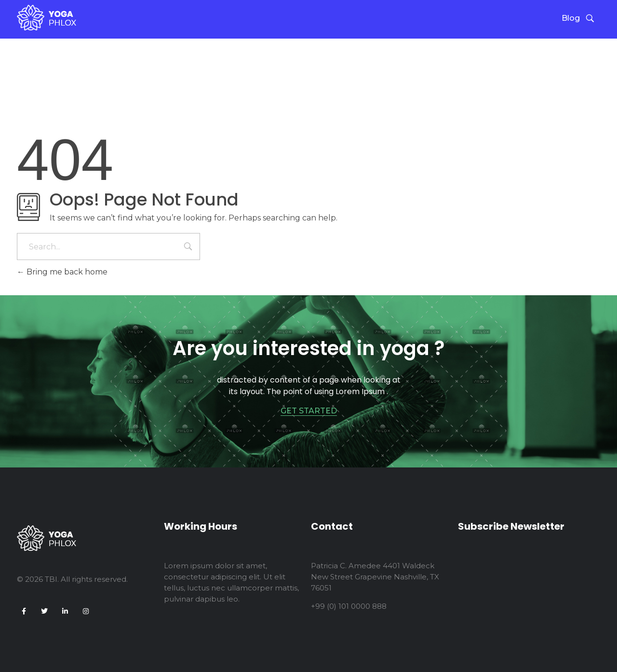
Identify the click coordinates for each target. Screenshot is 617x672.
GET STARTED (309, 411)
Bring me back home (62, 272)
